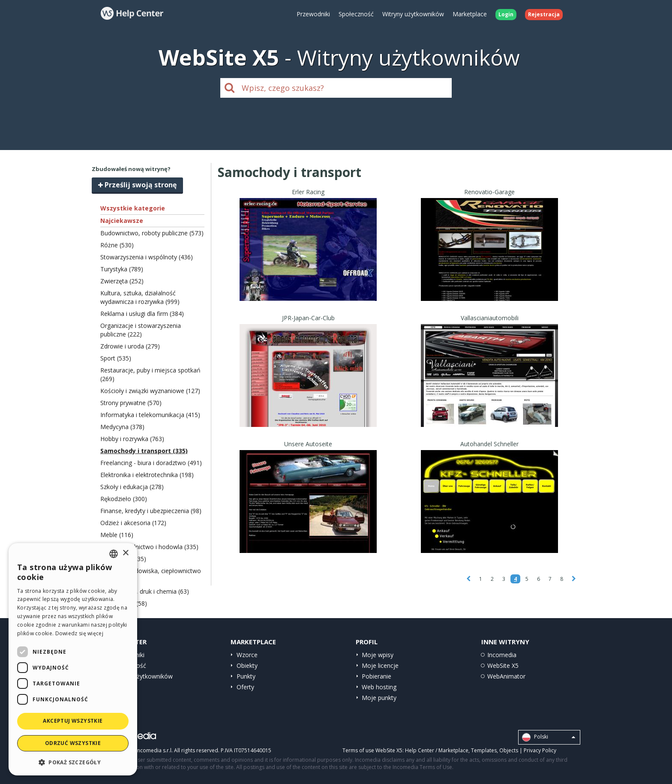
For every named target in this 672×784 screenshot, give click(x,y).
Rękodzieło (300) (124, 499)
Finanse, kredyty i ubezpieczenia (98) (151, 511)
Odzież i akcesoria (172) (133, 523)
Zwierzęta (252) (122, 281)
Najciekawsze (122, 221)
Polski (549, 737)
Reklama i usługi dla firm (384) (142, 314)
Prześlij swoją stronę (137, 185)
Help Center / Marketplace (437, 750)
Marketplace (470, 14)
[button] (73, 762)
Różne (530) (117, 245)
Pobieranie (376, 676)
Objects (509, 750)
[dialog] (73, 659)
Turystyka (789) (122, 269)
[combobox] (114, 554)
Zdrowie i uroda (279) (130, 346)
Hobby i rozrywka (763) (132, 439)
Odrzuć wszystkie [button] (73, 743)
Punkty (246, 676)
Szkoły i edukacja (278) (132, 487)
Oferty (245, 687)
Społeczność (356, 14)
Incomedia (502, 655)
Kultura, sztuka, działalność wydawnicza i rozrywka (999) (140, 297)
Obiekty (247, 665)
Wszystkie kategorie (133, 208)
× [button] (125, 553)
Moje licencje (380, 665)
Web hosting (379, 687)
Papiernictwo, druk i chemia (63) (145, 591)
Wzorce (247, 655)
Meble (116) (117, 535)
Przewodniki (313, 14)
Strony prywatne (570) (131, 403)
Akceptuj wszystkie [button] (73, 721)
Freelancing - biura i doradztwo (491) (151, 463)
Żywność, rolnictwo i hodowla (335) (149, 547)
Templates (484, 750)
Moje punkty (379, 698)
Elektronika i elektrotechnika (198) (147, 475)
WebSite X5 (503, 665)
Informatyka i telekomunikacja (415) (150, 415)
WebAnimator (506, 676)
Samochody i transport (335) (144, 451)
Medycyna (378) (122, 427)
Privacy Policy (540, 750)
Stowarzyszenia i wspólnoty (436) (147, 257)
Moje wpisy (378, 655)
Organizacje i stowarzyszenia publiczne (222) (141, 330)
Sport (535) (116, 358)
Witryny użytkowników (413, 14)
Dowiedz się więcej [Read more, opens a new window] (79, 633)
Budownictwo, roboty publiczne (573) (152, 233)
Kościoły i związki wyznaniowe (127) (150, 391)
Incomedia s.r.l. (154, 750)
